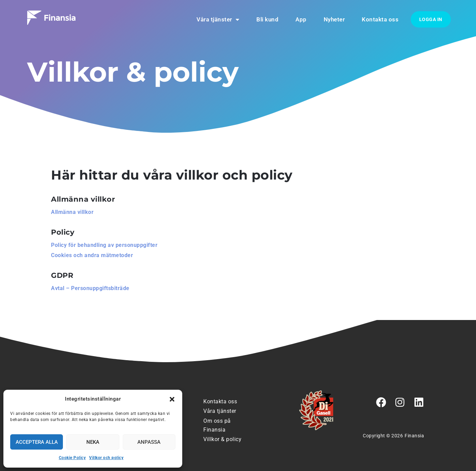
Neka (93, 442)
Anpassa (149, 442)
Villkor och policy (106, 458)
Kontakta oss (380, 19)
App (301, 19)
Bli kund (267, 19)
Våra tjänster (218, 20)
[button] (172, 399)
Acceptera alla (37, 442)
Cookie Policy (72, 458)
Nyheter (334, 19)
